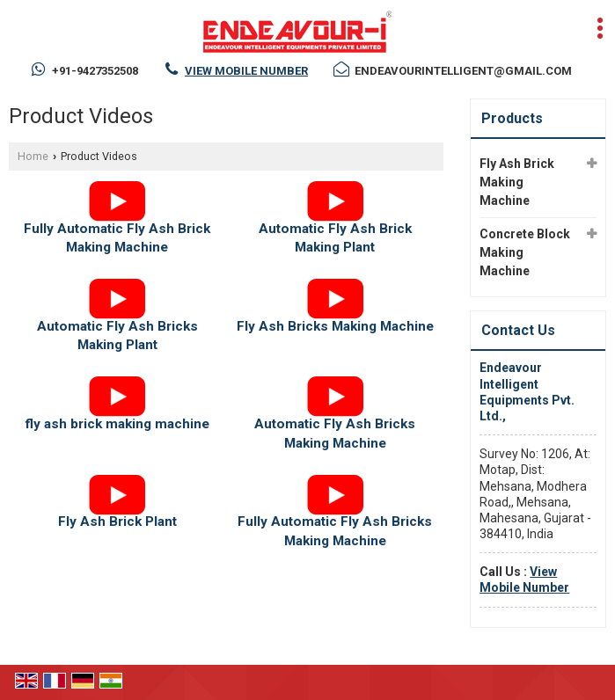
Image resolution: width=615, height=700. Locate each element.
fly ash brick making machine (117, 424)
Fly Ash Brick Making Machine (517, 182)
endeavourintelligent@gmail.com (463, 71)
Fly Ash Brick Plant (117, 521)
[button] (246, 71)
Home (33, 156)
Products (512, 118)
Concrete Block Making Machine (525, 252)
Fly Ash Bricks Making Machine (335, 326)
